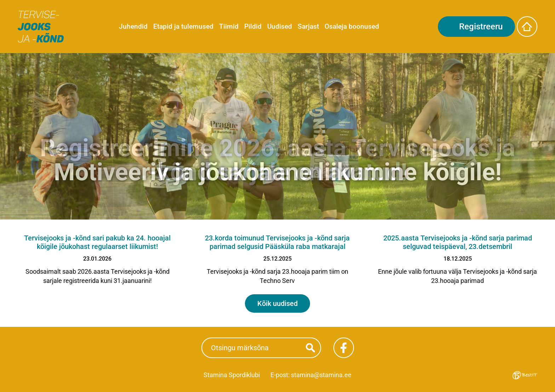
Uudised (280, 26)
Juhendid (133, 26)
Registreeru (481, 27)
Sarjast (308, 26)
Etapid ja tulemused (183, 26)
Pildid (253, 26)
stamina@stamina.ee (321, 375)
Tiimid (229, 26)
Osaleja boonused (352, 26)
